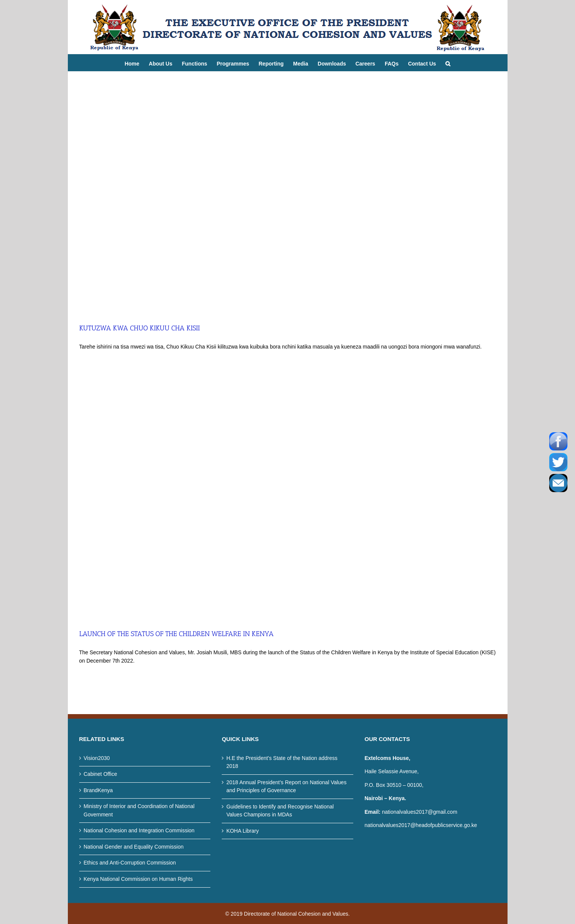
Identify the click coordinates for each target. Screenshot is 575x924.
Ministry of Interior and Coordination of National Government (139, 810)
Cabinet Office (100, 774)
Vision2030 (97, 758)
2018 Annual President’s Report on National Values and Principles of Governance (286, 786)
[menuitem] (137, 63)
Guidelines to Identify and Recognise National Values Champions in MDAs (280, 811)
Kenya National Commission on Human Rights (138, 879)
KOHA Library (243, 831)
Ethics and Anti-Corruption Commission (130, 863)
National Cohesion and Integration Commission (139, 830)
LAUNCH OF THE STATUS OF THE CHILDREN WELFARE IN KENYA (176, 634)
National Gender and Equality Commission (134, 847)
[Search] (448, 63)
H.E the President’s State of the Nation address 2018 (282, 762)
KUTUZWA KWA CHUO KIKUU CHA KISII (139, 328)
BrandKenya (98, 790)
